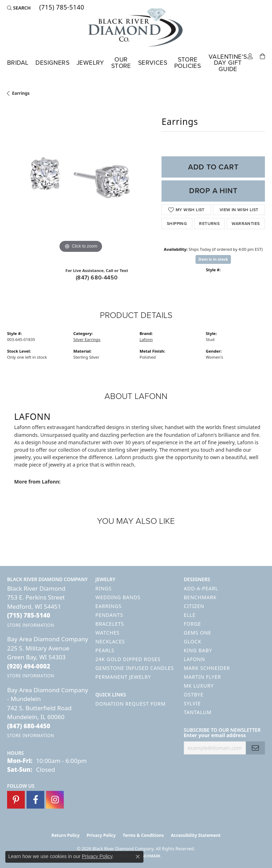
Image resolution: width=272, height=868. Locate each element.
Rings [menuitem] (103, 588)
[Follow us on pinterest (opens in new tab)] (16, 800)
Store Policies (188, 63)
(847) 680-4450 (97, 277)
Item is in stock (213, 259)
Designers (52, 63)
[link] (61, 8)
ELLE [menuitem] (190, 615)
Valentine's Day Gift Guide (228, 63)
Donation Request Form (130, 704)
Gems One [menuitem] (198, 633)
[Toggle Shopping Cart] (262, 56)
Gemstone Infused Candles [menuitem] (135, 668)
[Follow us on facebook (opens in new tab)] (35, 800)
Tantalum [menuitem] (198, 712)
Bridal (18, 63)
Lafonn (146, 339)
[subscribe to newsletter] (255, 748)
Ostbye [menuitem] (194, 695)
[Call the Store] (29, 615)
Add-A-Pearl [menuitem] (201, 588)
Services (153, 63)
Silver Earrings (87, 339)
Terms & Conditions (143, 835)
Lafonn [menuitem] (195, 659)
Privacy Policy (101, 835)
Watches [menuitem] (107, 633)
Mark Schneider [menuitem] (207, 668)
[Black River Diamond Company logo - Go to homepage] (136, 28)
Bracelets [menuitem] (110, 624)
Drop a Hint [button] (213, 191)
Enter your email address (215, 735)
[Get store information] (31, 625)
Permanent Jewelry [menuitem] (123, 677)
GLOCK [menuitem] (193, 641)
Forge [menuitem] (192, 624)
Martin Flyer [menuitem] (202, 677)
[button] (19, 8)
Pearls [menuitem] (105, 650)
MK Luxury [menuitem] (199, 686)
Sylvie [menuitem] (192, 703)
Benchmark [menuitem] (200, 597)
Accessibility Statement (195, 835)
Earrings (21, 93)
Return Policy (66, 835)
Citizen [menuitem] (194, 606)
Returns (209, 224)
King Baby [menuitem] (198, 650)
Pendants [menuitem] (109, 615)
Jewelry (90, 63)
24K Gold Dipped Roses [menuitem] (128, 659)
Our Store (121, 63)
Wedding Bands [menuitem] (118, 597)
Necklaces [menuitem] (110, 641)
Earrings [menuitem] (108, 606)
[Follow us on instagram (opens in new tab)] (55, 800)
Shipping (177, 224)
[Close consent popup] (138, 857)
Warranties (246, 224)
